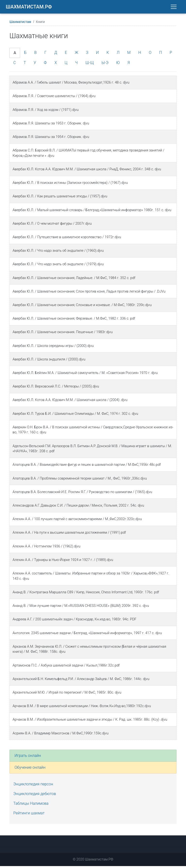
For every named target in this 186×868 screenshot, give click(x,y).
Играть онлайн (28, 757)
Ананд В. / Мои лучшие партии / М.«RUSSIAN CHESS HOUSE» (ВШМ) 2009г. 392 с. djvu (81, 608)
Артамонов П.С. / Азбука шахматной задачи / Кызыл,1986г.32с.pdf (66, 667)
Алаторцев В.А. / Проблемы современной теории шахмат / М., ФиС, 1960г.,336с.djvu (80, 480)
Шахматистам (20, 24)
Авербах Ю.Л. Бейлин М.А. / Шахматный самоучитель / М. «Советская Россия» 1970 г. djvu (85, 375)
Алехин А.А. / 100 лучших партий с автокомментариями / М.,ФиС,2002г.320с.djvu (77, 521)
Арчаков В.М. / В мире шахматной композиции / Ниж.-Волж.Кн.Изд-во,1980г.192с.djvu (82, 708)
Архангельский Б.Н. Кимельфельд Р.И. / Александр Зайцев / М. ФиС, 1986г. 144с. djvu (81, 681)
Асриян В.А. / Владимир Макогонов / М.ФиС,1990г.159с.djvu (61, 735)
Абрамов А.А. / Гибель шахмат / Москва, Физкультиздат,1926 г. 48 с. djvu (71, 84)
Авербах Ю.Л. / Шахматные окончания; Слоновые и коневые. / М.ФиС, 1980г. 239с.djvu (82, 307)
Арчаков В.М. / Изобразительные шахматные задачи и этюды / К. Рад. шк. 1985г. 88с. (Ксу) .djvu (90, 721)
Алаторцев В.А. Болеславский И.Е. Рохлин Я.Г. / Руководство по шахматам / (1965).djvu (82, 494)
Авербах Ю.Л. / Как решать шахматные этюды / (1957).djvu (60, 198)
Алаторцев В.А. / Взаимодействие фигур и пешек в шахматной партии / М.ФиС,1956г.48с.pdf (87, 467)
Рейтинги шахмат (29, 815)
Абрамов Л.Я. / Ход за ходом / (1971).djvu (46, 112)
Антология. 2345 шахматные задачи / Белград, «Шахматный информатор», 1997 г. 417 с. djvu (87, 635)
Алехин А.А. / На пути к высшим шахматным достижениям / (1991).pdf (69, 534)
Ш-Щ (90, 65)
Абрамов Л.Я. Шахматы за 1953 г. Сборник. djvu (51, 125)
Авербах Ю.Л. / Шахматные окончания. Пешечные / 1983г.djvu (63, 334)
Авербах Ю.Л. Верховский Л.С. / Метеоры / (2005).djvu (56, 388)
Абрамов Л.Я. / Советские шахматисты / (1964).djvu (54, 98)
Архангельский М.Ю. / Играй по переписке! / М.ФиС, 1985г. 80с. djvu (67, 694)
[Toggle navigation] (174, 8)
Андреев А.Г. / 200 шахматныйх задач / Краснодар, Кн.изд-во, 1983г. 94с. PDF (74, 621)
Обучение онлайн (30, 769)
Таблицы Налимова (31, 805)
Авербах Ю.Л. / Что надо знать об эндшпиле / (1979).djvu (58, 266)
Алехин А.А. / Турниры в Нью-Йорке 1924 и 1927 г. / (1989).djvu (63, 562)
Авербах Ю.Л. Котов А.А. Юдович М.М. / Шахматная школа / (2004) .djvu (70, 402)
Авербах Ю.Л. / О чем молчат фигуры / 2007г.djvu (52, 226)
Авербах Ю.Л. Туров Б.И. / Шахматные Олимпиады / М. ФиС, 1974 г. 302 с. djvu (75, 416)
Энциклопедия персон (33, 786)
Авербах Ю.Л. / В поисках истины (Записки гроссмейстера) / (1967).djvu (70, 185)
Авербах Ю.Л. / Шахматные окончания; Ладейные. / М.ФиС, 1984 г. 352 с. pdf (74, 280)
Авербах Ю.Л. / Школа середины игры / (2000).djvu (53, 348)
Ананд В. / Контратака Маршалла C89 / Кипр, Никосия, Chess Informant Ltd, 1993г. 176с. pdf (86, 594)
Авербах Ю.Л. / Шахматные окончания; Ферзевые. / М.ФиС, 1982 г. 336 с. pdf (74, 320)
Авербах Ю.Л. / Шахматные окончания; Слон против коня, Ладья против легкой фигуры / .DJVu (89, 293)
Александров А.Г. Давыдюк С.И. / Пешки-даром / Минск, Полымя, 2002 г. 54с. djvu (78, 507)
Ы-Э (105, 65)
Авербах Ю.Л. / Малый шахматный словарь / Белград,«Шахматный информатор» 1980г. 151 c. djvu (92, 212)
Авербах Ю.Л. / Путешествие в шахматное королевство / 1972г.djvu (67, 239)
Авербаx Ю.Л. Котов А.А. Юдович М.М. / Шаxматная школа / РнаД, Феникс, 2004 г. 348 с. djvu (87, 171)
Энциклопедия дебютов (35, 796)
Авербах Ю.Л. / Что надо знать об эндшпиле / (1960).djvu (58, 253)
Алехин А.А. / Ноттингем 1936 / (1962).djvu (46, 548)
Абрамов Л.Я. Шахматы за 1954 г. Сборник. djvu (51, 139)
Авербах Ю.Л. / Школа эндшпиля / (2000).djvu (49, 361)
